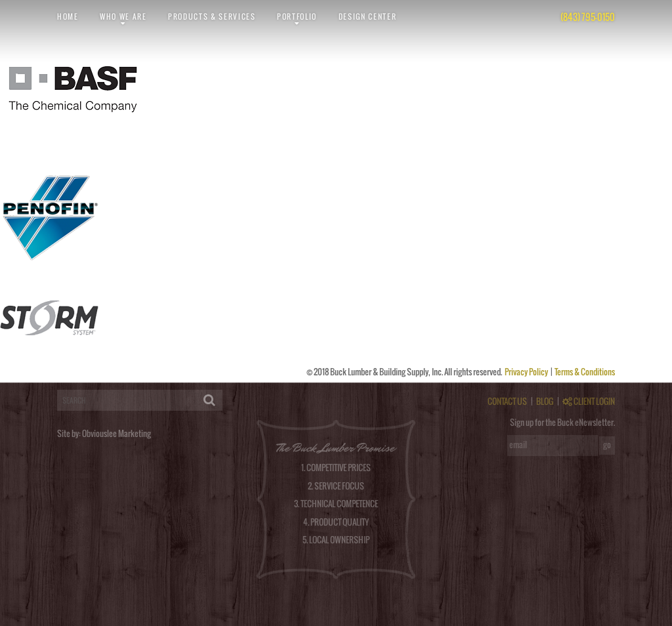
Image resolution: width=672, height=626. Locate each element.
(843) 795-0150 (588, 17)
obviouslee (49, 164)
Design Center (368, 16)
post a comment (570, 164)
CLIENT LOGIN (589, 401)
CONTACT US (507, 401)
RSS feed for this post (397, 164)
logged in (53, 378)
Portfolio (297, 16)
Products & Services (212, 16)
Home (68, 16)
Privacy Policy (527, 372)
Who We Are (123, 16)
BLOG (545, 401)
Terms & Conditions (585, 372)
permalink (233, 164)
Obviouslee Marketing (116, 433)
